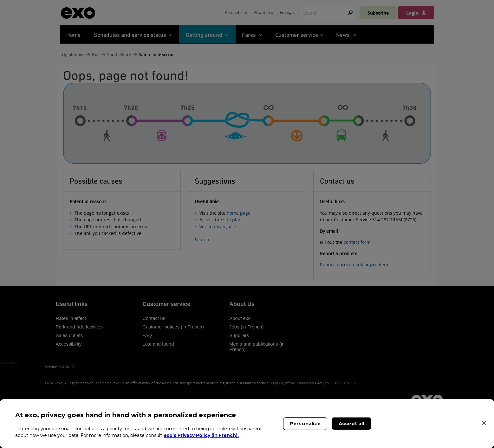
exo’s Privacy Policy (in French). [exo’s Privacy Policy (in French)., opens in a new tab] (201, 435)
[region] (247, 424)
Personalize (305, 423)
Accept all (351, 423)
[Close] (484, 423)
